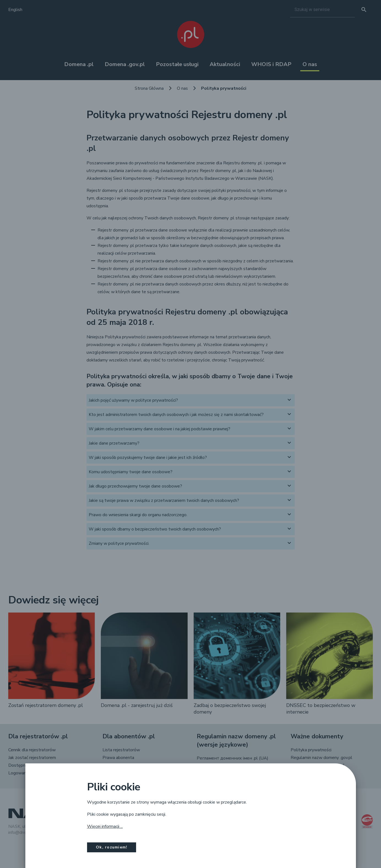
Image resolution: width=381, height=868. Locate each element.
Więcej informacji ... (105, 826)
